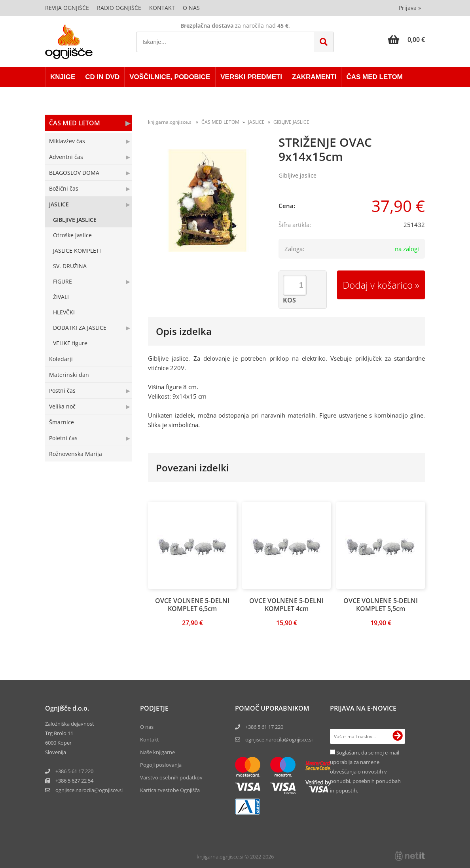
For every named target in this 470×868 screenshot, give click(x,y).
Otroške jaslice (72, 235)
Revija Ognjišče (67, 8)
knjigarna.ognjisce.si (170, 122)
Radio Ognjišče (119, 8)
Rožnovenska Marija (76, 454)
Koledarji (61, 359)
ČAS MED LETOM (374, 77)
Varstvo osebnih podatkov (171, 777)
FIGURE (63, 281)
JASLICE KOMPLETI (77, 251)
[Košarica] (406, 40)
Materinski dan (69, 375)
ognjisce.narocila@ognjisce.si (279, 739)
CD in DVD (102, 77)
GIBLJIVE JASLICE (75, 220)
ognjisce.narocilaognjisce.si (89, 790)
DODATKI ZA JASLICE (80, 328)
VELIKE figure (70, 343)
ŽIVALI (61, 297)
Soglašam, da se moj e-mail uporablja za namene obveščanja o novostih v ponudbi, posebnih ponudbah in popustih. (365, 772)
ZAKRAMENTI (314, 77)
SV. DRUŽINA (70, 266)
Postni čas (62, 391)
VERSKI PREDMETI (251, 77)
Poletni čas (63, 438)
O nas (191, 8)
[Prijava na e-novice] (398, 736)
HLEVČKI (64, 312)
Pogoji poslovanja (161, 765)
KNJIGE (63, 77)
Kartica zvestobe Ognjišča (170, 790)
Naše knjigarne (157, 752)
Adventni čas (66, 157)
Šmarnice (62, 422)
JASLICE (59, 204)
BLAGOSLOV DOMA (74, 173)
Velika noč (62, 406)
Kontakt (162, 8)
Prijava (410, 8)
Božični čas (64, 188)
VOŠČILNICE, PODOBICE (170, 77)
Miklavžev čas (67, 141)
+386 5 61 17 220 (74, 771)
